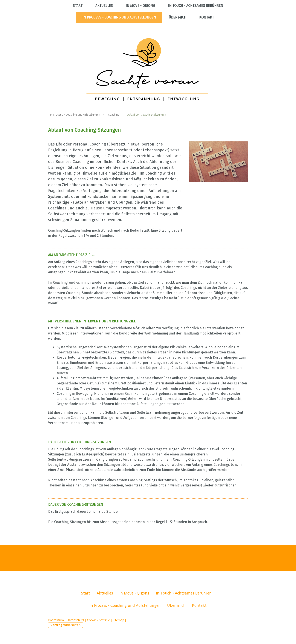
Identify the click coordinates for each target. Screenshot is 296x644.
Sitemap (118, 620)
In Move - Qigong (140, 6)
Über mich (178, 17)
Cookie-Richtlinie (98, 620)
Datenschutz (75, 620)
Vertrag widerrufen (66, 625)
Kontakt (207, 17)
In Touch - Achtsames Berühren (196, 6)
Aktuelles (104, 6)
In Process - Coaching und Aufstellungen (119, 17)
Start (78, 6)
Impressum (56, 620)
